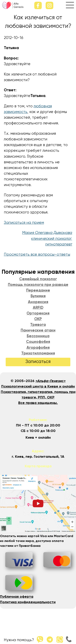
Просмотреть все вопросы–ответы (37, 255)
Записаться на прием (24, 223)
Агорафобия (38, 348)
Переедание (38, 291)
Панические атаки (38, 331)
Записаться (38, 362)
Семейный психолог (38, 279)
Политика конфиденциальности (28, 602)
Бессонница (38, 336)
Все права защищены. (38, 403)
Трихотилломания (38, 353)
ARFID (38, 308)
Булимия (38, 296)
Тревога (38, 325)
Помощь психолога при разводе (38, 285)
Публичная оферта (17, 597)
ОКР (38, 319)
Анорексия (38, 302)
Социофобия (38, 342)
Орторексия (38, 313)
